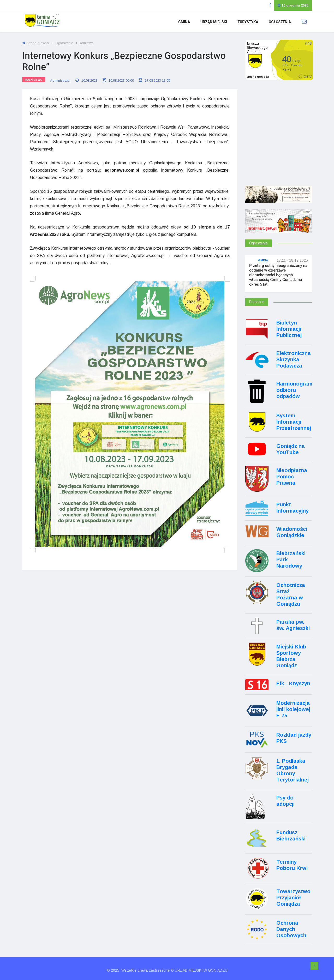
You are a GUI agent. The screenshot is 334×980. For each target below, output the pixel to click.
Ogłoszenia (280, 22)
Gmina (184, 22)
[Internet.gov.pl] (279, 228)
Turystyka (248, 22)
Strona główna (35, 43)
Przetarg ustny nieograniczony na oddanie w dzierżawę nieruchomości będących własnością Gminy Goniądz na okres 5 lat (278, 275)
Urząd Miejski (214, 22)
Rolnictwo (34, 80)
